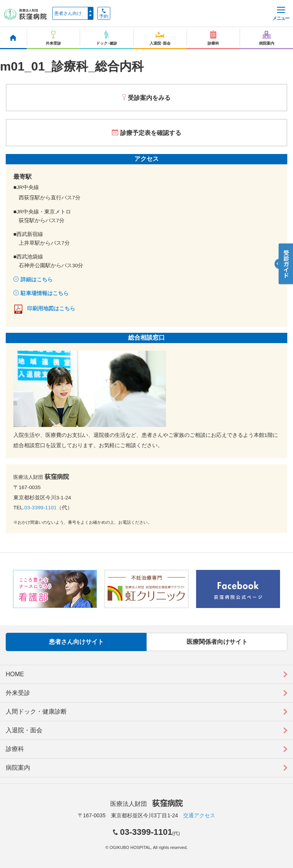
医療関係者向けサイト (217, 642)
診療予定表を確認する (151, 133)
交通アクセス (199, 815)
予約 (104, 14)
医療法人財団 (146, 804)
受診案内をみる (149, 98)
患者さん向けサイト (76, 642)
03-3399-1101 (41, 508)
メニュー (281, 14)
